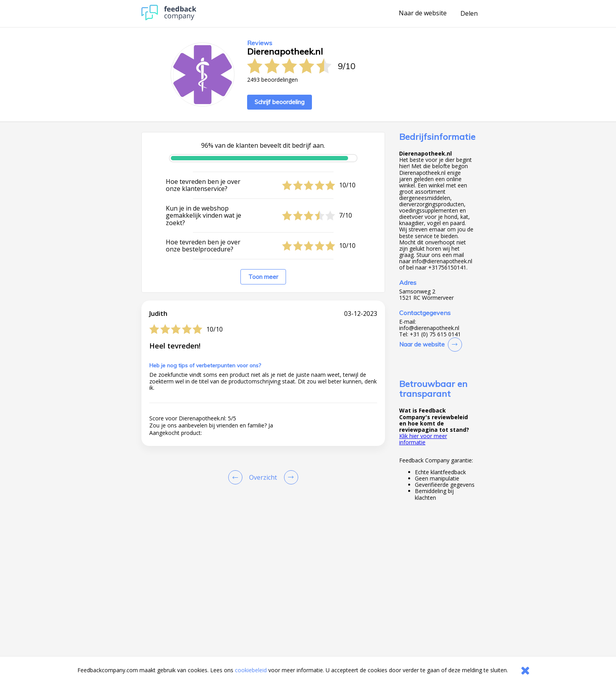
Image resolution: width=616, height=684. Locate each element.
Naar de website (423, 13)
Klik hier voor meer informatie (423, 439)
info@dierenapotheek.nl (429, 328)
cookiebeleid (251, 670)
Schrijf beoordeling (280, 102)
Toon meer (263, 277)
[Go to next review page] (290, 477)
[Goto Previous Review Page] (237, 477)
